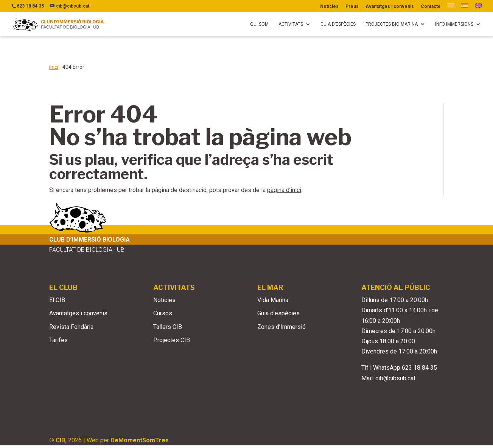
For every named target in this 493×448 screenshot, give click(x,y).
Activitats (291, 24)
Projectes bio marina (392, 24)
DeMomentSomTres (140, 416)
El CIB (57, 276)
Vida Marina (273, 276)
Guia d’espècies (338, 24)
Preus (352, 7)
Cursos (163, 289)
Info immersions (454, 24)
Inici (54, 43)
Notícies (329, 7)
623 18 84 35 (419, 343)
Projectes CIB (172, 316)
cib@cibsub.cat (395, 354)
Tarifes (58, 316)
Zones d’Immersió (281, 303)
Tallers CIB (168, 303)
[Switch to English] (478, 8)
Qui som (259, 24)
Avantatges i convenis (390, 7)
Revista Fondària (71, 303)
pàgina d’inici (284, 166)
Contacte (431, 7)
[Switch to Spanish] (465, 8)
